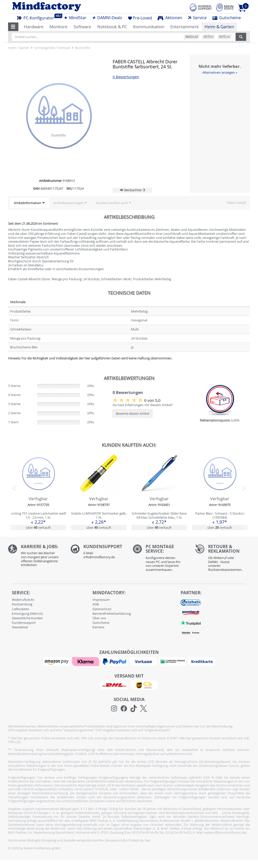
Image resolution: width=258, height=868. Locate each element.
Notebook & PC (112, 27)
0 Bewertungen (126, 77)
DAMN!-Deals (107, 18)
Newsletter (20, 627)
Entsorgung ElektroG (27, 613)
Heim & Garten (219, 27)
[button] (13, 27)
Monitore (58, 27)
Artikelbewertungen (69, 203)
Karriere (98, 627)
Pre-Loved (140, 18)
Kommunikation (149, 27)
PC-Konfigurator (37, 17)
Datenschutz (102, 609)
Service (197, 18)
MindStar (75, 18)
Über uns (99, 618)
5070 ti (208, 37)
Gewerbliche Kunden (27, 618)
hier (148, 840)
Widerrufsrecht (23, 600)
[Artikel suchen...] (124, 37)
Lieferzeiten (21, 609)
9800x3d (191, 37)
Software (82, 27)
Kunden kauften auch (112, 203)
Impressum (101, 600)
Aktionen (170, 18)
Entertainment (185, 27)
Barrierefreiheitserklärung (112, 613)
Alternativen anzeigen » (220, 72)
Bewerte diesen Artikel (133, 413)
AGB (96, 604)
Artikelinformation (28, 203)
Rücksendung (22, 604)
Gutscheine (227, 18)
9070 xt (224, 37)
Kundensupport (24, 623)
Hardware (34, 27)
